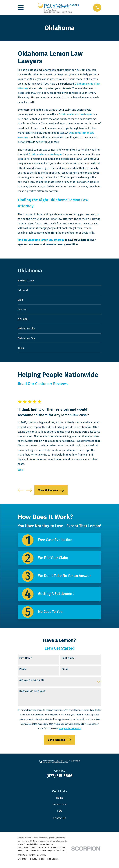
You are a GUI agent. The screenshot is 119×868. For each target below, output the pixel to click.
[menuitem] (59, 281)
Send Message (59, 742)
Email (65, 671)
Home (59, 800)
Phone (23, 671)
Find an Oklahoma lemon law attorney (41, 240)
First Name (26, 660)
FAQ (59, 813)
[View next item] (29, 493)
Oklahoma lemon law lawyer (75, 114)
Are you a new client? (32, 682)
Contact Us (60, 820)
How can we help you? (32, 693)
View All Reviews (51, 493)
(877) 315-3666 (59, 778)
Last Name (68, 660)
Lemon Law (60, 807)
